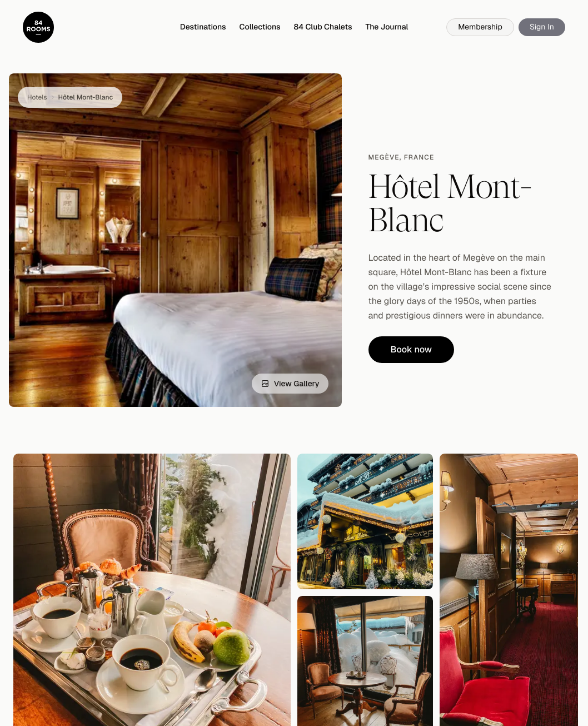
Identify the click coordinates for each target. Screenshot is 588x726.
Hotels (37, 97)
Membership (480, 27)
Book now (412, 349)
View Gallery (290, 384)
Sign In (542, 27)
